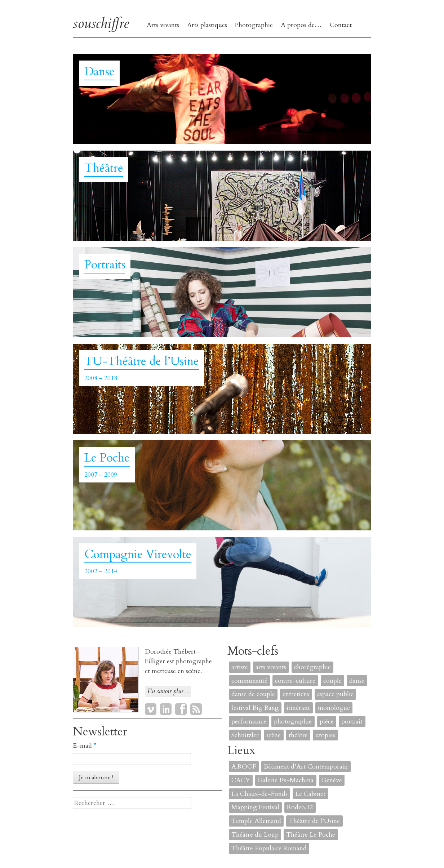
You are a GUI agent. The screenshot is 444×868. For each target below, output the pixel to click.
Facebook (181, 709)
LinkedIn (166, 709)
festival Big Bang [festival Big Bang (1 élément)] (255, 708)
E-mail (85, 746)
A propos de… (301, 25)
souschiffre (101, 23)
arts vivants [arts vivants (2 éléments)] (271, 667)
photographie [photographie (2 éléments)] (293, 722)
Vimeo (151, 709)
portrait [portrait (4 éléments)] (352, 722)
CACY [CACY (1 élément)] (241, 780)
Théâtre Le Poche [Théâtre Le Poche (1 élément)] (311, 835)
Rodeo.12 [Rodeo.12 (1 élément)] (300, 807)
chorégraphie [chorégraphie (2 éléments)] (312, 667)
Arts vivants (163, 25)
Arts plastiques (207, 25)
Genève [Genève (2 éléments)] (332, 780)
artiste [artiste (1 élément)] (240, 667)
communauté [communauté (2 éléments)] (249, 681)
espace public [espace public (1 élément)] (335, 694)
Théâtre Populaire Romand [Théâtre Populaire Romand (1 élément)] (269, 848)
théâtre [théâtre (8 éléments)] (298, 735)
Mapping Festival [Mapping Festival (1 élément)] (255, 807)
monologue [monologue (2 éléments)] (334, 708)
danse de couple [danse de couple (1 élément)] (253, 694)
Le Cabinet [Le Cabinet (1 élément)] (310, 794)
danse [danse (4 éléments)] (357, 681)
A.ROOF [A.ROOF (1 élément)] (244, 767)
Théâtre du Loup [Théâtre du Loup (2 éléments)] (255, 835)
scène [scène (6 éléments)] (274, 735)
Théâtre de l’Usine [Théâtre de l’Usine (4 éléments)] (314, 821)
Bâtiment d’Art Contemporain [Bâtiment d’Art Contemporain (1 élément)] (306, 767)
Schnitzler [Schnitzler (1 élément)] (245, 735)
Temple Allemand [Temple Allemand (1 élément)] (256, 821)
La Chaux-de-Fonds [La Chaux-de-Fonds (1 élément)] (259, 794)
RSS (196, 709)
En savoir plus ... (168, 691)
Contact (341, 25)
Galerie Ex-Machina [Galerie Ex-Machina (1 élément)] (286, 780)
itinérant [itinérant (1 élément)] (298, 708)
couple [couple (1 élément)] (332, 681)
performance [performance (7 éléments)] (249, 722)
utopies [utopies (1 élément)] (325, 735)
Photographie (254, 25)
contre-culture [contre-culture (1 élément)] (295, 681)
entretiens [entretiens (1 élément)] (296, 694)
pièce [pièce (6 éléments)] (327, 722)
